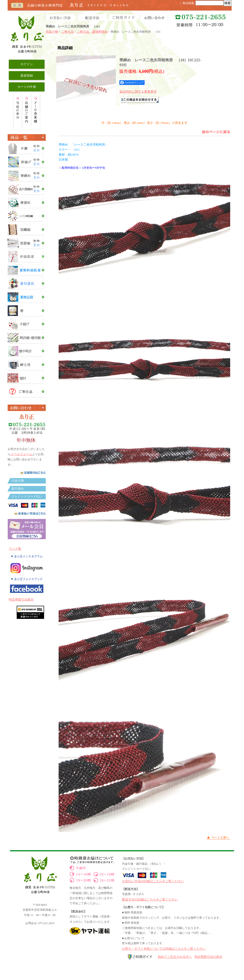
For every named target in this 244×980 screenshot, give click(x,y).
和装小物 (52, 32)
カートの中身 (27, 87)
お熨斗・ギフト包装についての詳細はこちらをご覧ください (164, 949)
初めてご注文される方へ (175, 957)
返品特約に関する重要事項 (138, 92)
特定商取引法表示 (21, 599)
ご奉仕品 (67, 32)
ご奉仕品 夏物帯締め (92, 32)
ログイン (27, 64)
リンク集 (15, 549)
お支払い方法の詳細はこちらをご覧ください (153, 881)
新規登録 (27, 76)
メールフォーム (21, 454)
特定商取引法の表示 (208, 957)
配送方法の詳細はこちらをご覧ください (150, 899)
